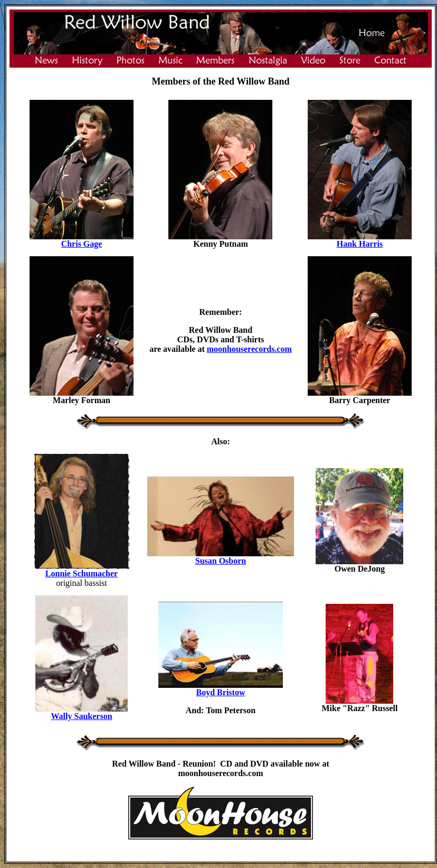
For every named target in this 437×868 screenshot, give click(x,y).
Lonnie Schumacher (82, 573)
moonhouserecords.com (249, 349)
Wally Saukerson (82, 716)
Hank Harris (360, 244)
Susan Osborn (221, 561)
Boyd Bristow (221, 692)
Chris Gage (82, 244)
